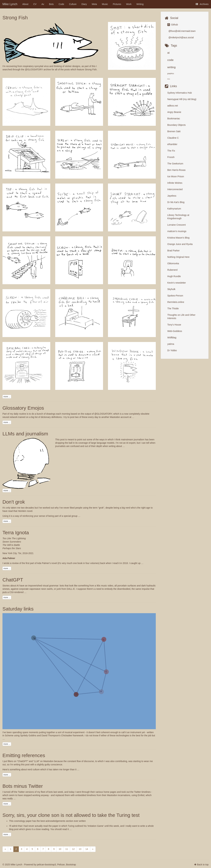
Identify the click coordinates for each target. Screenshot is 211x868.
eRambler (172, 144)
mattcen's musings (177, 231)
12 (73, 849)
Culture (73, 4)
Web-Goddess (175, 331)
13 (80, 849)
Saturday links (18, 609)
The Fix (171, 151)
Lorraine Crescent (176, 225)
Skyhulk (171, 289)
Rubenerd (172, 270)
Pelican (61, 865)
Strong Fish (15, 18)
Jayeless (172, 196)
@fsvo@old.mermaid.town (182, 31)
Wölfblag (172, 338)
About (25, 4)
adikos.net (173, 106)
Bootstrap (71, 865)
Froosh (171, 157)
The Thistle (173, 308)
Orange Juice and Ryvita (180, 244)
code (170, 60)
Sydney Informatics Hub (180, 93)
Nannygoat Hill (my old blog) (182, 99)
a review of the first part (22, 563)
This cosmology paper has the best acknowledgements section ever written (47, 821)
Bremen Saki (174, 131)
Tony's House (174, 325)
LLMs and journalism (25, 434)
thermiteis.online (176, 302)
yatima (171, 344)
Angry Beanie (174, 112)
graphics (171, 73)
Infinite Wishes (175, 183)
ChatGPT (13, 580)
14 (87, 849)
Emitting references (24, 755)
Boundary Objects (176, 125)
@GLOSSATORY (34, 69)
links (169, 79)
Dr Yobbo (172, 350)
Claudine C (173, 138)
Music (105, 4)
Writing (140, 4)
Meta (94, 4)
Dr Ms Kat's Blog (176, 202)
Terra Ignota (16, 533)
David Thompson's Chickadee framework (63, 735)
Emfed (141, 795)
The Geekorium (175, 164)
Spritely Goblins (28, 735)
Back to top (203, 865)
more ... (7, 397)
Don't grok (14, 502)
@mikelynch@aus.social (181, 37)
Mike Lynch (10, 4)
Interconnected (175, 189)
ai (168, 53)
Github (173, 25)
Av (43, 4)
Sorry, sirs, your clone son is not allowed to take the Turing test (71, 815)
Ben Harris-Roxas (176, 170)
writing (171, 67)
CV (35, 4)
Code (61, 4)
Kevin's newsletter (177, 283)
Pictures (117, 4)
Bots (51, 4)
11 (67, 849)
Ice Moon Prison (176, 176)
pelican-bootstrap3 (46, 865)
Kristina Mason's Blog (178, 238)
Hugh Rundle (174, 276)
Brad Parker (173, 251)
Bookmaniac (174, 119)
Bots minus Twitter (23, 786)
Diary (84, 4)
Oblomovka (173, 263)
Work (129, 4)
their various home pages (103, 792)
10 (60, 849)
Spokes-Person (175, 296)
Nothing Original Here (178, 257)
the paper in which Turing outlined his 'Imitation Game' (76, 826)
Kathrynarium (174, 209)
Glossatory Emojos (23, 408)
